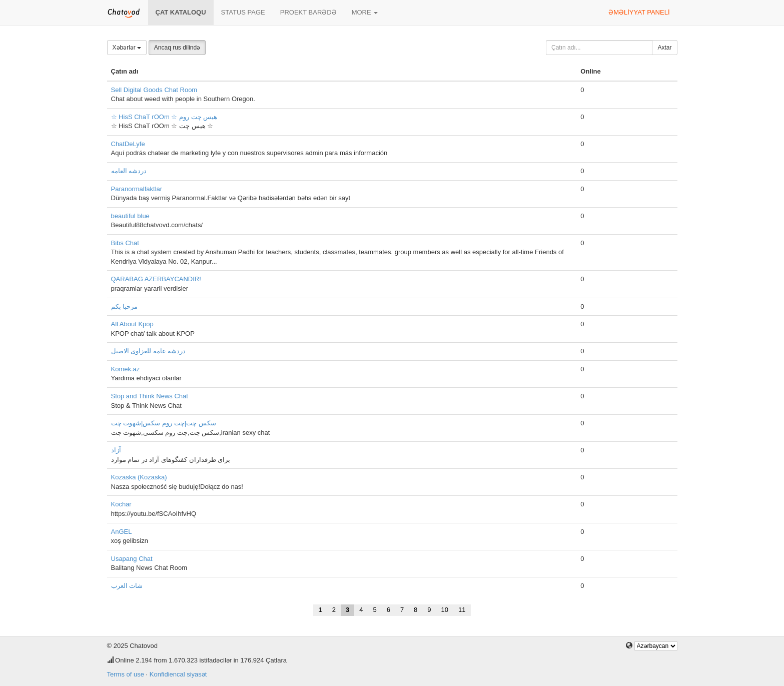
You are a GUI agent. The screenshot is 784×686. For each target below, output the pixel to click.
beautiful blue (130, 216)
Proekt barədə (308, 12)
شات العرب (127, 586)
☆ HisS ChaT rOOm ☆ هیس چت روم (164, 117)
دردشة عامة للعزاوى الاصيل (149, 351)
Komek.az (126, 369)
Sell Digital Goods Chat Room (154, 90)
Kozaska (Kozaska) (139, 477)
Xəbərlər (127, 48)
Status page (243, 12)
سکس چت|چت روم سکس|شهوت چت (164, 423)
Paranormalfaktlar (137, 189)
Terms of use (126, 674)
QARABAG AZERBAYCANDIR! (156, 279)
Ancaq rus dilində (177, 48)
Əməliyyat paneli (639, 12)
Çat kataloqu (181, 12)
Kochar (121, 504)
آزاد (116, 450)
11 (462, 610)
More (365, 12)
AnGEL (122, 532)
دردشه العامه (129, 171)
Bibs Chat (125, 243)
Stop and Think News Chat (150, 396)
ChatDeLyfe (128, 144)
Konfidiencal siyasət (178, 674)
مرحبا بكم (125, 306)
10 (445, 610)
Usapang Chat (132, 559)
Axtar (664, 48)
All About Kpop (132, 324)
